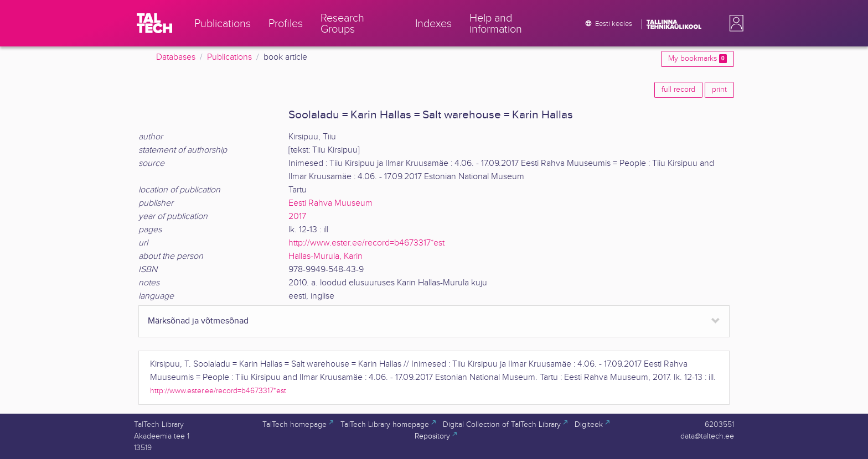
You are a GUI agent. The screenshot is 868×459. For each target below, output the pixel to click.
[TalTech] (154, 23)
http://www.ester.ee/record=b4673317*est (366, 243)
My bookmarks (697, 59)
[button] (734, 23)
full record (678, 90)
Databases (176, 57)
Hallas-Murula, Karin (325, 256)
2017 (297, 217)
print (719, 90)
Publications (229, 57)
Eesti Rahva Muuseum (330, 203)
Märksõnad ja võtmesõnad (198, 321)
